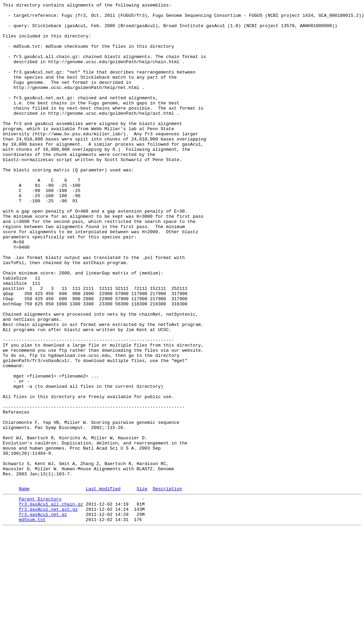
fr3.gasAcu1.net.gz (43, 615)
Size (142, 585)
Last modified (103, 585)
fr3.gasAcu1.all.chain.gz (51, 603)
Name (24, 585)
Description (167, 585)
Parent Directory (40, 597)
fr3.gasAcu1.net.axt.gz (48, 609)
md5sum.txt (32, 621)
